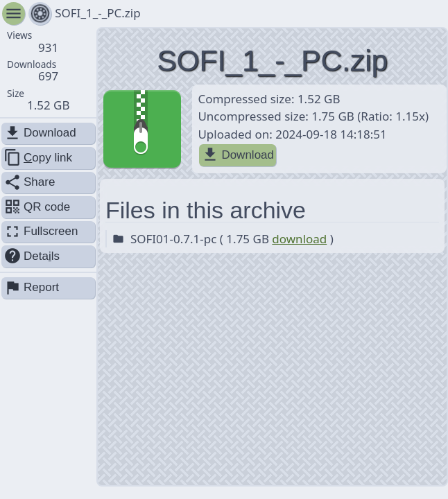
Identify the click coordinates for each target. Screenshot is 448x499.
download (299, 239)
